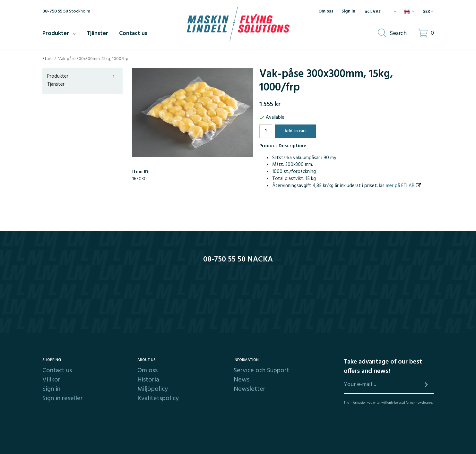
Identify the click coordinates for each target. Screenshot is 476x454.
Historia (148, 380)
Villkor (51, 380)
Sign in (348, 12)
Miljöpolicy (153, 389)
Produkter (59, 34)
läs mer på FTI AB (400, 186)
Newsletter (250, 389)
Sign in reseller (63, 398)
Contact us (133, 34)
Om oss (326, 12)
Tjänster (98, 34)
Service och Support (261, 371)
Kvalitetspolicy (158, 398)
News (242, 380)
